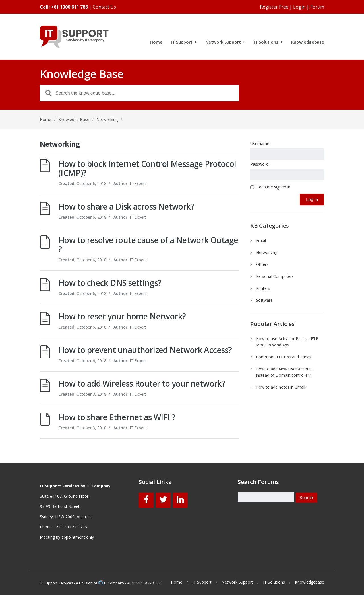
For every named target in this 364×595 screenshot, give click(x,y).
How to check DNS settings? (110, 283)
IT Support (184, 42)
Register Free (274, 7)
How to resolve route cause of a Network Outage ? (148, 245)
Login (299, 7)
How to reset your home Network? (122, 316)
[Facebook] (146, 500)
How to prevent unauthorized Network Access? (145, 350)
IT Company (112, 583)
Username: (260, 144)
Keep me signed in (273, 187)
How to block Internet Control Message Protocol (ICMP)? (147, 168)
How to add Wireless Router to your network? (142, 383)
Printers (263, 288)
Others (262, 264)
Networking (267, 252)
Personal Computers (275, 276)
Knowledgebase (308, 42)
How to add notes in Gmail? (281, 387)
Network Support (225, 42)
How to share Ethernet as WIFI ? (117, 417)
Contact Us (104, 7)
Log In (312, 199)
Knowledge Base (74, 119)
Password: (260, 164)
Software (264, 300)
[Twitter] (163, 500)
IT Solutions (268, 42)
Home (156, 42)
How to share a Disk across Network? (126, 206)
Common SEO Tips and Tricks (283, 357)
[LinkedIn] (180, 500)
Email (261, 240)
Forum (317, 7)
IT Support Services (56, 583)
